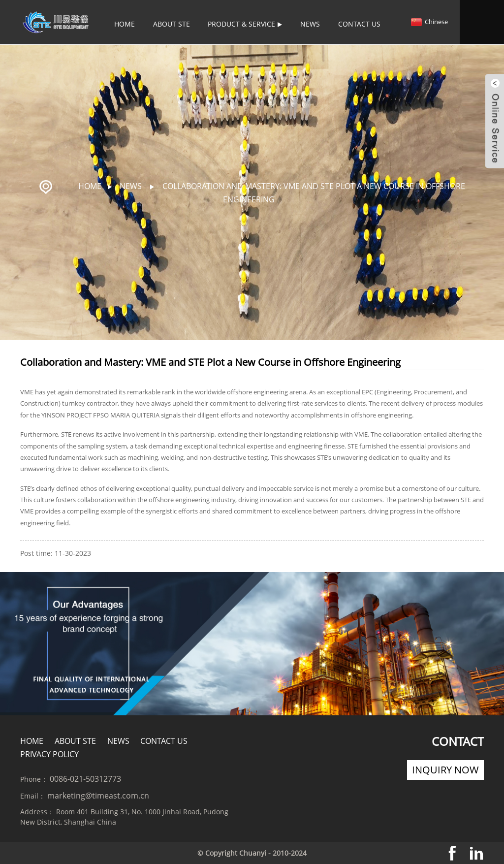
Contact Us (359, 24)
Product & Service (245, 24)
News (310, 24)
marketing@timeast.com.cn (98, 795)
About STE (172, 24)
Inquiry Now (445, 769)
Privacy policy (49, 754)
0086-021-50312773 (85, 778)
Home (125, 24)
